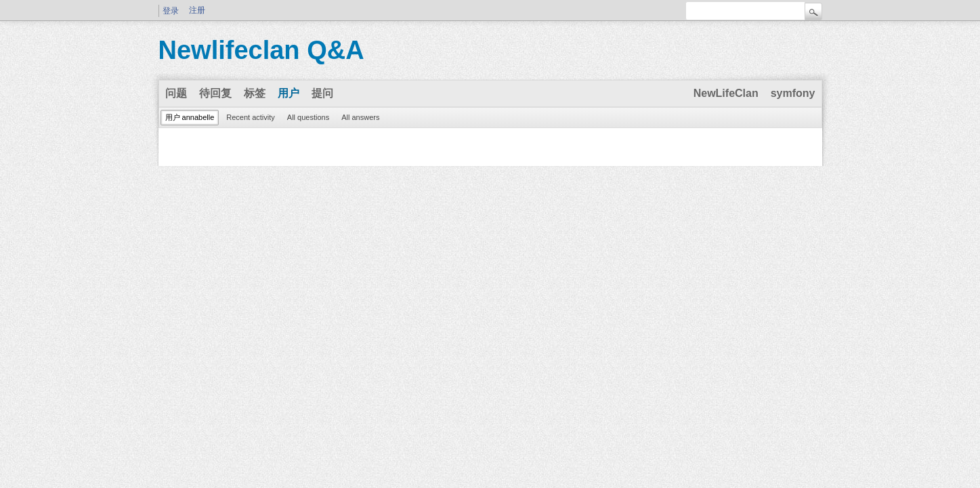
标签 (255, 93)
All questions (308, 117)
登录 (171, 11)
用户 (289, 93)
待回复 (215, 93)
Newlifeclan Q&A (261, 50)
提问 (322, 93)
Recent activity (251, 117)
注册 (197, 10)
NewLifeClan (726, 93)
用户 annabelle (190, 117)
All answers (360, 117)
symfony (793, 93)
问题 (176, 93)
